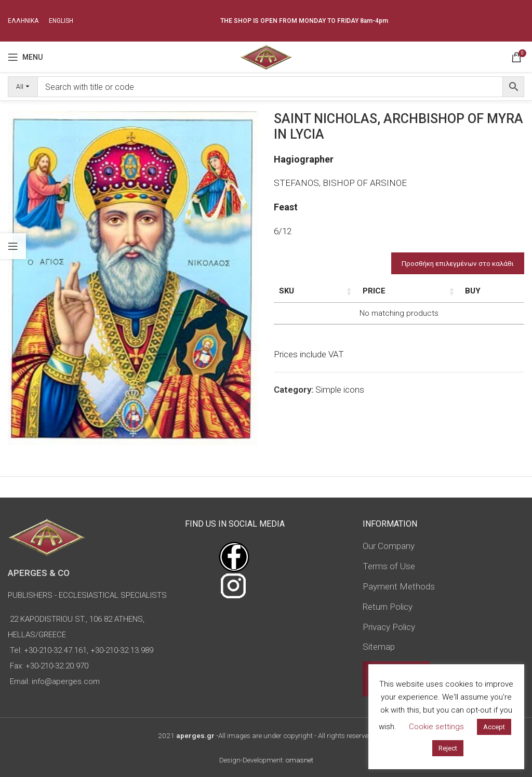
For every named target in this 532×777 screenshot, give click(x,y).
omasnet (300, 760)
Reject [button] (448, 748)
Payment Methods (399, 586)
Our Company (389, 546)
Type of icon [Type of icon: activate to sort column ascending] (432, 302)
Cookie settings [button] (436, 727)
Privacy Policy (389, 627)
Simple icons (340, 412)
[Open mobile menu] (25, 57)
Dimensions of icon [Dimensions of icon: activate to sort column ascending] (378, 297)
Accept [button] (494, 727)
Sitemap (379, 647)
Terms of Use (389, 566)
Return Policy (388, 607)
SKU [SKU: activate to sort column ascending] (287, 291)
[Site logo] (266, 56)
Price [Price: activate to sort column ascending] (473, 291)
